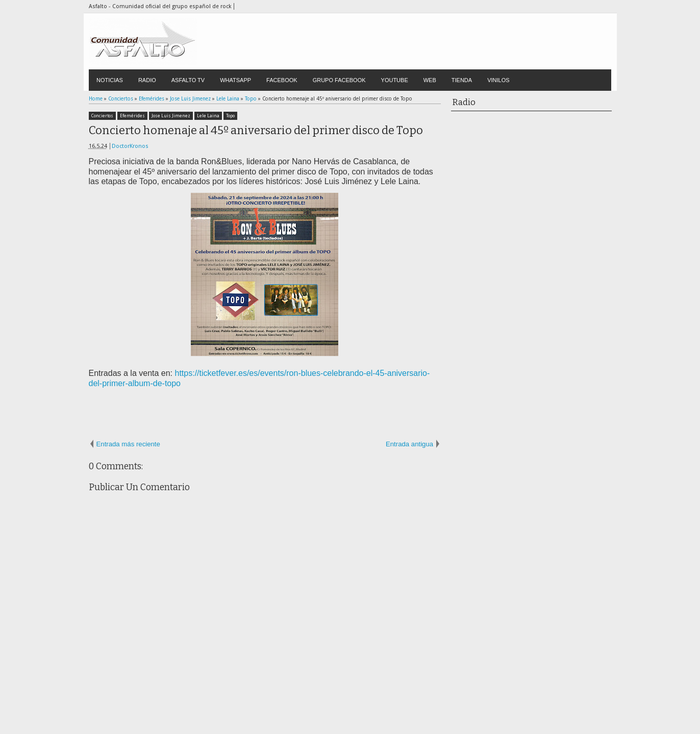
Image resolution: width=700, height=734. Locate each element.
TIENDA (462, 80)
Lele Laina (208, 116)
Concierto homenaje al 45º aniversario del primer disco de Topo (256, 130)
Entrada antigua (409, 444)
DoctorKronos (130, 146)
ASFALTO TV (188, 80)
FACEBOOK (282, 80)
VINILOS (498, 80)
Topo (230, 116)
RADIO (147, 80)
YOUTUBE (395, 80)
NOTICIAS (110, 80)
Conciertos (102, 116)
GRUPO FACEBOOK (339, 80)
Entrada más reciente (128, 444)
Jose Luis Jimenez (171, 116)
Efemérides (132, 116)
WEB (430, 80)
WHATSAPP (235, 80)
